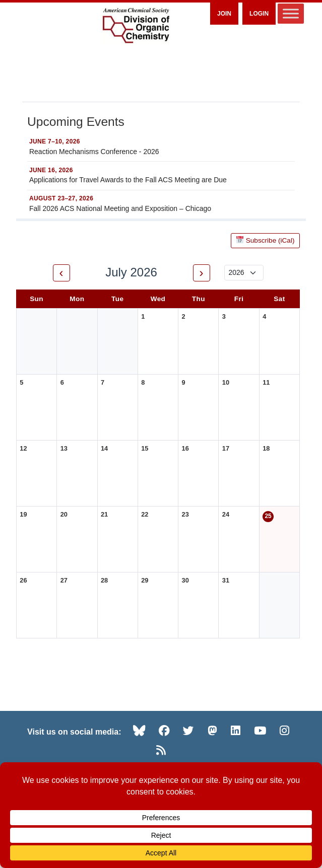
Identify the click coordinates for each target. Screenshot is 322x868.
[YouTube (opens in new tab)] (260, 731)
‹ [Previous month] (61, 273)
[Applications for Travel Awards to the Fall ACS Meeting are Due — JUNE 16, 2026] (161, 176)
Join (224, 14)
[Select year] (244, 273)
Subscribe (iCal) (266, 240)
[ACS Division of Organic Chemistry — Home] (136, 26)
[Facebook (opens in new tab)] (164, 731)
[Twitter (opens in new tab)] (188, 731)
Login (259, 14)
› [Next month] (202, 273)
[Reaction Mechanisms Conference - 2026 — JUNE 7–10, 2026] (161, 148)
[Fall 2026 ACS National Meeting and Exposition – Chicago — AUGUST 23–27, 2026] (161, 204)
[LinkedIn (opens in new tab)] (236, 731)
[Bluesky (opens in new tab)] (139, 731)
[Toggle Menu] (291, 13)
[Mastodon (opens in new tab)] (212, 731)
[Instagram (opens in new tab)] (284, 731)
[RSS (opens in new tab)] (161, 750)
